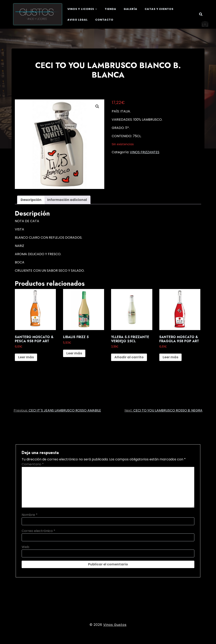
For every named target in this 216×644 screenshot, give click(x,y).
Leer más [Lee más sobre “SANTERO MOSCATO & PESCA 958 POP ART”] (26, 357)
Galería (130, 9)
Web (25, 547)
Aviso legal (78, 20)
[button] (97, 106)
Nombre (30, 515)
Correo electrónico (38, 531)
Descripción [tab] (31, 200)
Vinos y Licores (81, 9)
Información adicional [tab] (67, 200)
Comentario (33, 464)
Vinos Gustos (115, 625)
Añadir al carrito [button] (129, 357)
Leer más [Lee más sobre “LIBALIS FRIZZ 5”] (74, 353)
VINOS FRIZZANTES (145, 152)
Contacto (104, 20)
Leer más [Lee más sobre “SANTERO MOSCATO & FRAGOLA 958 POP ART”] (170, 357)
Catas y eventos (159, 9)
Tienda (110, 9)
